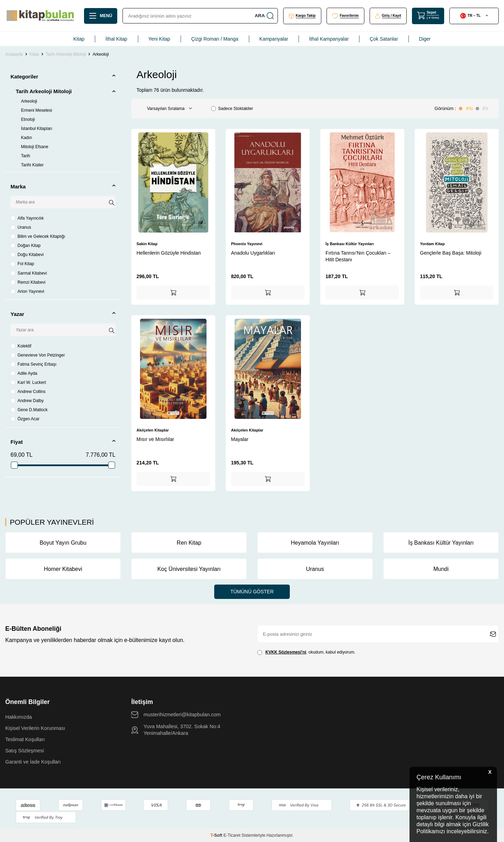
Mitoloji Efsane (35, 147)
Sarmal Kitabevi (29, 273)
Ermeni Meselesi (37, 110)
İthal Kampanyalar (329, 39)
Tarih (26, 156)
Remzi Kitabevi (28, 282)
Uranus (21, 227)
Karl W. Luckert (28, 382)
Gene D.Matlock (29, 410)
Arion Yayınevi (27, 291)
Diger (425, 39)
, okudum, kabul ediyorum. (306, 652)
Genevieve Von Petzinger (38, 355)
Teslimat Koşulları (25, 739)
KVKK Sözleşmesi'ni (286, 652)
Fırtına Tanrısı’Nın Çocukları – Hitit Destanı (358, 256)
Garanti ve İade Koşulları (33, 762)
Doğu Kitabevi (27, 255)
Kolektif (21, 346)
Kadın (26, 138)
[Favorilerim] (345, 16)
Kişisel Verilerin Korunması (35, 728)
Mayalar (240, 439)
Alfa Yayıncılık (27, 218)
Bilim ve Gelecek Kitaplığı (38, 236)
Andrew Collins (28, 392)
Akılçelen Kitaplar (153, 430)
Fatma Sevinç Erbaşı (33, 364)
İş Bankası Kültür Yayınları (350, 244)
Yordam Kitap (432, 244)
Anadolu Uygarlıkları (253, 253)
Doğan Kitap (26, 246)
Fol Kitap (22, 264)
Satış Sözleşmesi (24, 751)
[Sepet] (428, 16)
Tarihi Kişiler (32, 165)
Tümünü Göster (252, 592)
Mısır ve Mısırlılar (155, 439)
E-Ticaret (232, 835)
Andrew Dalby (27, 401)
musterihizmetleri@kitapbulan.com (182, 715)
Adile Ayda (24, 373)
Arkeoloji (29, 101)
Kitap (79, 39)
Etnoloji (28, 119)
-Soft (217, 835)
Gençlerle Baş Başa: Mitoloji (451, 253)
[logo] (40, 16)
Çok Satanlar (384, 39)
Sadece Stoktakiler (232, 109)
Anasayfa (14, 54)
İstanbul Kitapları (37, 129)
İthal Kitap (116, 39)
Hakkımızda (19, 717)
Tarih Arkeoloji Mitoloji (66, 54)
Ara (264, 16)
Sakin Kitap (147, 244)
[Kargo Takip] (302, 16)
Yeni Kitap (159, 39)
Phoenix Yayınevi (247, 244)
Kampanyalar (274, 39)
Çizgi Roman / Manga (215, 39)
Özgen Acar (25, 419)
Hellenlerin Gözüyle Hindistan (169, 253)
